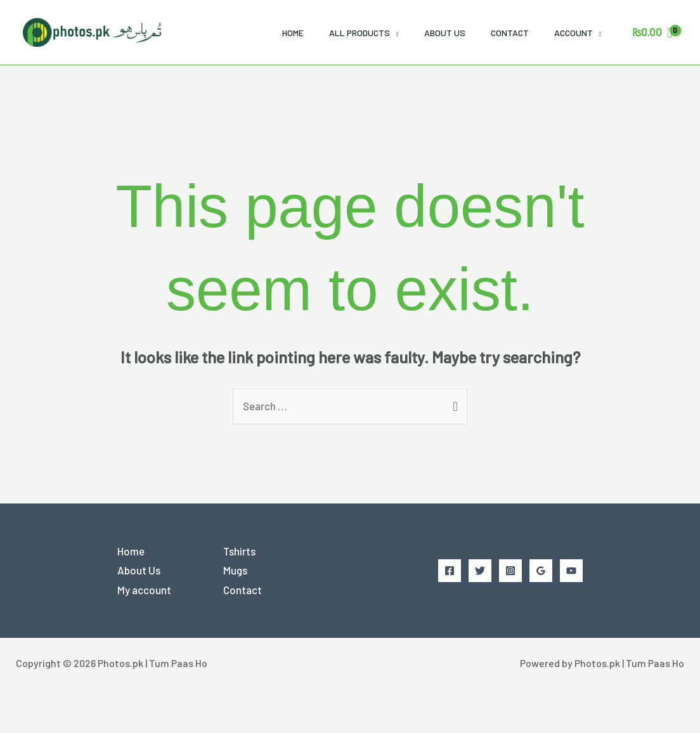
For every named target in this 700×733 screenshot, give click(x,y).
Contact (510, 33)
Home (293, 33)
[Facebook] (450, 571)
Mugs (235, 571)
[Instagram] (510, 571)
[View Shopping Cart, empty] (652, 32)
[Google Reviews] (541, 571)
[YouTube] (571, 571)
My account (144, 590)
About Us (445, 33)
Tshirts (239, 551)
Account (574, 33)
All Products (360, 33)
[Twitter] (480, 571)
